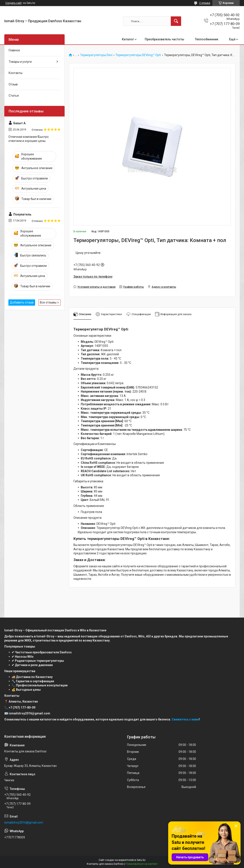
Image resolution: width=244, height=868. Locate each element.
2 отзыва (205, 3)
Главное (14, 50)
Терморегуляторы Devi (96, 55)
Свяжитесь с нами (185, 719)
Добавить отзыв (22, 302)
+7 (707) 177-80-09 (22, 708)
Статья (14, 96)
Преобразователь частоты (164, 39)
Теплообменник (207, 39)
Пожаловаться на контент (141, 864)
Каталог (128, 39)
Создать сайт (14, 3)
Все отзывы (48, 302)
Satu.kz (141, 860)
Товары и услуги (20, 62)
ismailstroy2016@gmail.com (24, 822)
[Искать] (176, 21)
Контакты (16, 73)
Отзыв (13, 84)
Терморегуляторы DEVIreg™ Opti (138, 55)
